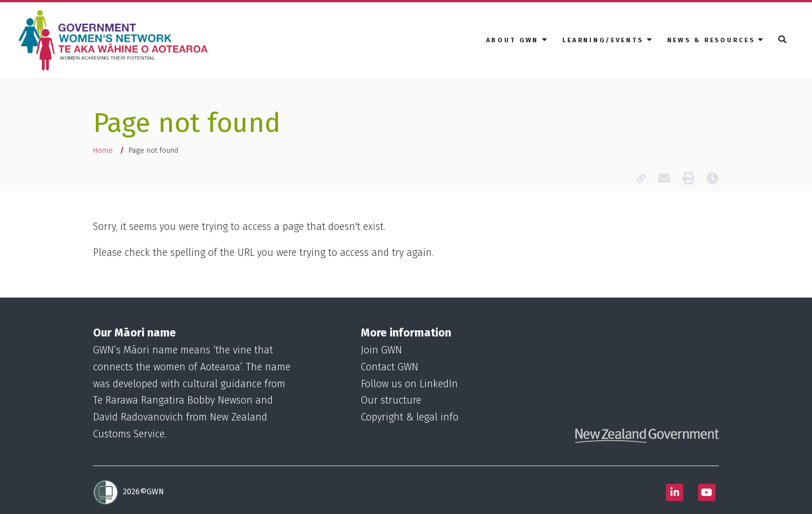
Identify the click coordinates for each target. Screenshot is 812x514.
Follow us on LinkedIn (409, 384)
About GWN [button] (517, 40)
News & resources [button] (716, 40)
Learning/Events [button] (608, 40)
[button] (783, 40)
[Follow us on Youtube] (707, 492)
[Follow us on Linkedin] (674, 492)
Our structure (391, 400)
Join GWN (381, 350)
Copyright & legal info (410, 417)
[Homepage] (116, 41)
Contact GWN (390, 367)
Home (103, 150)
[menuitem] (517, 40)
